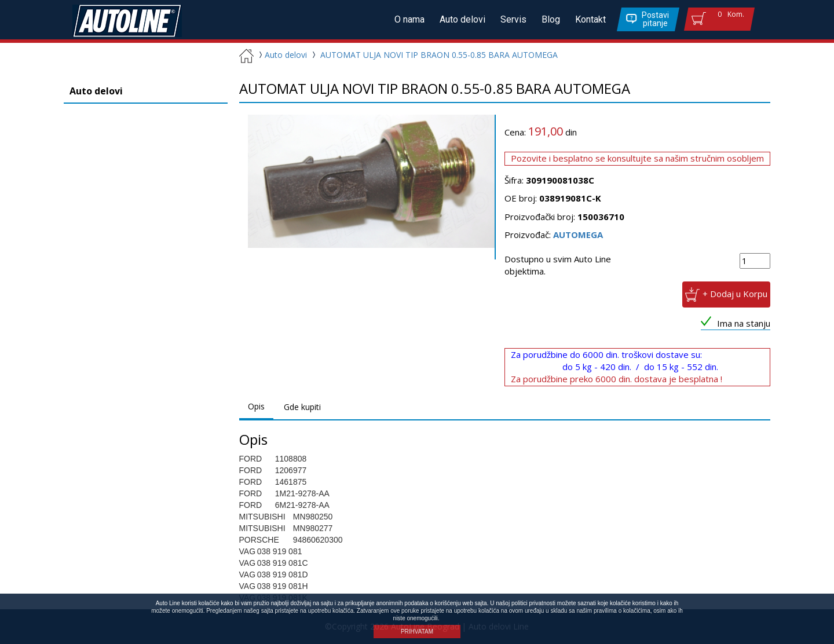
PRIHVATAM (417, 632)
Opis (256, 406)
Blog (551, 19)
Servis (513, 19)
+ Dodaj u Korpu (735, 293)
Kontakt (590, 19)
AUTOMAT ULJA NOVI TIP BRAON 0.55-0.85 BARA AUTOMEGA (439, 55)
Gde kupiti (302, 407)
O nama (409, 19)
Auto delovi (462, 19)
